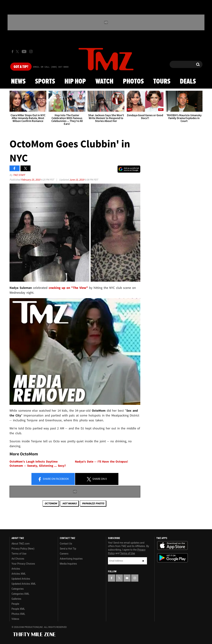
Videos (15, 619)
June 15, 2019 (77, 180)
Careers (64, 554)
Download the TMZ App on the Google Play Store (172, 558)
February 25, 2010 (31, 180)
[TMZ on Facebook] (12, 52)
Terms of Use (19, 554)
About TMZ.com (21, 544)
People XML (18, 609)
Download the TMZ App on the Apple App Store (172, 546)
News (18, 82)
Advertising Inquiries (71, 559)
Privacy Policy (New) (23, 549)
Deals (188, 82)
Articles (16, 569)
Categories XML (20, 594)
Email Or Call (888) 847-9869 (51, 67)
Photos (133, 82)
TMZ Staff (19, 175)
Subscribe (143, 561)
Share (53, 479)
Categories (18, 589)
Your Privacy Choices (23, 564)
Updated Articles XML (24, 584)
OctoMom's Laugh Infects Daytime (34, 462)
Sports (45, 82)
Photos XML (18, 614)
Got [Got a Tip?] (21, 67)
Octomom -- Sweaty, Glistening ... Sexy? (38, 466)
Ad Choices (18, 559)
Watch (104, 82)
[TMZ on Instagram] (31, 51)
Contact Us (66, 544)
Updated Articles (21, 579)
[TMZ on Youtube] (24, 51)
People (15, 604)
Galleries (16, 599)
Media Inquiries (68, 564)
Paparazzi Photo (93, 503)
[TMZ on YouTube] (127, 578)
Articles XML (19, 574)
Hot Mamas (69, 503)
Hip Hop (75, 82)
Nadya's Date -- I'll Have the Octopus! (102, 462)
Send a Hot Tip (68, 549)
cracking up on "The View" (68, 288)
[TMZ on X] (18, 52)
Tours (162, 82)
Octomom (51, 503)
